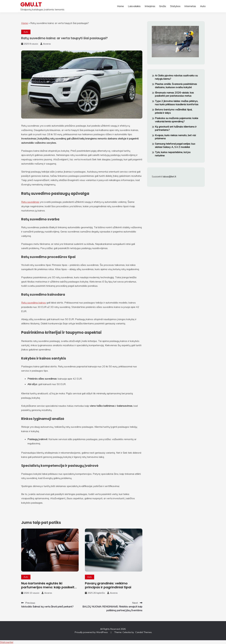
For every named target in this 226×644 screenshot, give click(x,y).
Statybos (175, 6)
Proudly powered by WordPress (92, 632)
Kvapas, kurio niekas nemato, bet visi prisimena (175, 137)
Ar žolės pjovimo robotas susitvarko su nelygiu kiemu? (176, 77)
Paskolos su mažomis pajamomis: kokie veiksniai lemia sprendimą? (177, 120)
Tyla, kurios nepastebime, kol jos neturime (173, 154)
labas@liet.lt (169, 176)
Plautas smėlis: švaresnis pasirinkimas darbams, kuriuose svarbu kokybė (176, 86)
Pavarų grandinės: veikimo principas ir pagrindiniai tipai (108, 585)
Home (120, 6)
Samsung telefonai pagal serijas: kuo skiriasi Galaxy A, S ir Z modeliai (175, 145)
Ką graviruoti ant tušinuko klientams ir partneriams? (176, 128)
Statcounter (7, 642)
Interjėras (150, 6)
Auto (203, 6)
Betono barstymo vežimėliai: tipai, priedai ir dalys (174, 111)
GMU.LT (31, 4)
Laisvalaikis (134, 6)
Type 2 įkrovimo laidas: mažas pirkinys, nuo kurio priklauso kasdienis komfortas (177, 103)
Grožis (163, 6)
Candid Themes (144, 632)
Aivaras (47, 44)
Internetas (190, 6)
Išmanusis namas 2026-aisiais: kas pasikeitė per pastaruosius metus (174, 94)
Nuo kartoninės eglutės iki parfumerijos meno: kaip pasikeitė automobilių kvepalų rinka (49, 587)
